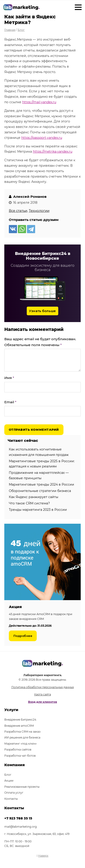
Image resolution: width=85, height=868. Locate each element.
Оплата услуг (14, 793)
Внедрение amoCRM (19, 726)
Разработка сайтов (18, 749)
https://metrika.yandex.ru (53, 152)
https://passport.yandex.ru (42, 138)
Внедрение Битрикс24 (20, 720)
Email (10, 402)
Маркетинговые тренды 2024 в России (41, 484)
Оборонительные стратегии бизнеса (40, 491)
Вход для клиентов (43, 702)
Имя (9, 378)
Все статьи (18, 211)
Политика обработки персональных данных (43, 687)
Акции (9, 781)
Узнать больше (42, 311)
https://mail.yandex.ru (39, 102)
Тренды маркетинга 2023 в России (38, 510)
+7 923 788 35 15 (18, 818)
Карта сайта (43, 694)
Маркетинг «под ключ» (21, 744)
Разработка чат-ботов (20, 756)
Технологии (39, 211)
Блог (8, 775)
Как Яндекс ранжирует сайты (34, 497)
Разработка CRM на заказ (22, 732)
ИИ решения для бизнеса (22, 737)
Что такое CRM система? (29, 503)
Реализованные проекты (22, 787)
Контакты (11, 799)
